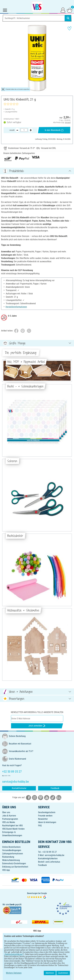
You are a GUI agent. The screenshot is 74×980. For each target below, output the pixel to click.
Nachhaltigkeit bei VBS (12, 826)
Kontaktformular (19, 788)
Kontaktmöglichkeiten (48, 859)
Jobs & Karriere (9, 816)
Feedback (55, 788)
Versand (68, 122)
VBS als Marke (9, 822)
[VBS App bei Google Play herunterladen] (28, 943)
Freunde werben (45, 816)
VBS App (6, 870)
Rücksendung (8, 857)
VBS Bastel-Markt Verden (13, 829)
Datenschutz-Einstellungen (14, 863)
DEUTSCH (37, 952)
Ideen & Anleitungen (47, 822)
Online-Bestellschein (11, 847)
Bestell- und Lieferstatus (49, 862)
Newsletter (43, 819)
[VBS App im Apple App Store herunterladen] (47, 943)
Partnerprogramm (10, 819)
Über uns (6, 812)
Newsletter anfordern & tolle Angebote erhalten (37, 712)
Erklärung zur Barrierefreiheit (15, 867)
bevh (12, 905)
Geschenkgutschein (47, 812)
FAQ (40, 826)
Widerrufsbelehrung (11, 860)
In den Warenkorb (54, 130)
